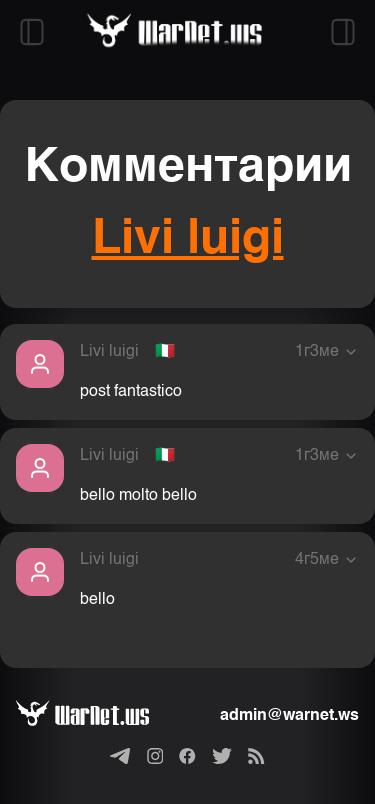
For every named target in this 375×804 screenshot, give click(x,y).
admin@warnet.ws (289, 716)
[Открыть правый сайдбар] (343, 32)
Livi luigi (188, 240)
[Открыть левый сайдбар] (32, 32)
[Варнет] (98, 716)
